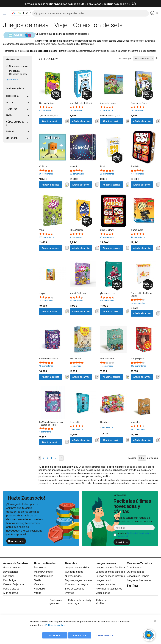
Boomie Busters (47, 103)
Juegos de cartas (106, 584)
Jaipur (42, 293)
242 (138, 366)
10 (137, 110)
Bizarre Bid (75, 422)
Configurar (105, 635)
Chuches (105, 422)
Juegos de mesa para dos (110, 572)
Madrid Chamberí (44, 572)
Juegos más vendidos (77, 567)
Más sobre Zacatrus (139, 563)
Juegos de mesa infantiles (110, 576)
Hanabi (73, 166)
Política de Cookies (101, 602)
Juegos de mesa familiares (111, 567)
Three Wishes (76, 230)
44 (138, 237)
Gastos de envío (12, 567)
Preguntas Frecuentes (139, 580)
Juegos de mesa (106, 563)
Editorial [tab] (12, 138)
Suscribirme (122, 542)
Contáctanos (134, 567)
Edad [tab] (9, 115)
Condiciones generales (56, 602)
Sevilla (38, 580)
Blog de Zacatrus (75, 589)
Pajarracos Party (139, 103)
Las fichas (9, 576)
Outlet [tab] (10, 102)
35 (76, 301)
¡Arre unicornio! (108, 293)
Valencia (39, 584)
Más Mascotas (107, 359)
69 (77, 174)
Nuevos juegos (73, 576)
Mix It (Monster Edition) (81, 103)
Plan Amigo (9, 580)
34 (138, 429)
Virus (42, 230)
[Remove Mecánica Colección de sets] (7, 72)
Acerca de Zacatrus (16, 563)
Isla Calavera (137, 230)
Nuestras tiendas (45, 563)
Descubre (71, 563)
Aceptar (55, 635)
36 (107, 174)
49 (107, 301)
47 (107, 237)
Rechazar (80, 635)
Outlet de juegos (74, 572)
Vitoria (38, 593)
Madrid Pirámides (44, 576)
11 (46, 301)
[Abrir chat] (149, 635)
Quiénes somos (136, 572)
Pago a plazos (11, 589)
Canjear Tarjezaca (13, 584)
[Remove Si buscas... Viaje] (7, 66)
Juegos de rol (103, 580)
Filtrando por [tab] (13, 59)
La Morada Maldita (49, 359)
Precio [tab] (10, 131)
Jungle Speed (138, 359)
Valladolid (39, 589)
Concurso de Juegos (77, 584)
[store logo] (21, 13)
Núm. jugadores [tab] (15, 123)
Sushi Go (135, 166)
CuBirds (43, 166)
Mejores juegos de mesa (79, 580)
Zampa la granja (108, 103)
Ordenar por (125, 59)
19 (76, 110)
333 (47, 237)
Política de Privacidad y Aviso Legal (80, 602)
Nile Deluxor (76, 359)
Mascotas (135, 422)
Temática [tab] (12, 109)
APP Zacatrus (11, 593)
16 (46, 366)
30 (46, 174)
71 (137, 174)
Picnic (103, 166)
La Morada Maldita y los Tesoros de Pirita (51, 423)
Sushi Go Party (107, 230)
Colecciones (103, 593)
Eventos (70, 593)
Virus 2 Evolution (78, 293)
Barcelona (40, 567)
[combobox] (91, 13)
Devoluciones (11, 572)
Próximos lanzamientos (109, 589)
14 (138, 303)
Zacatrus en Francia (138, 576)
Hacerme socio (16, 541)
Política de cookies (55, 625)
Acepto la (134, 535)
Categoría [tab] (12, 96)
